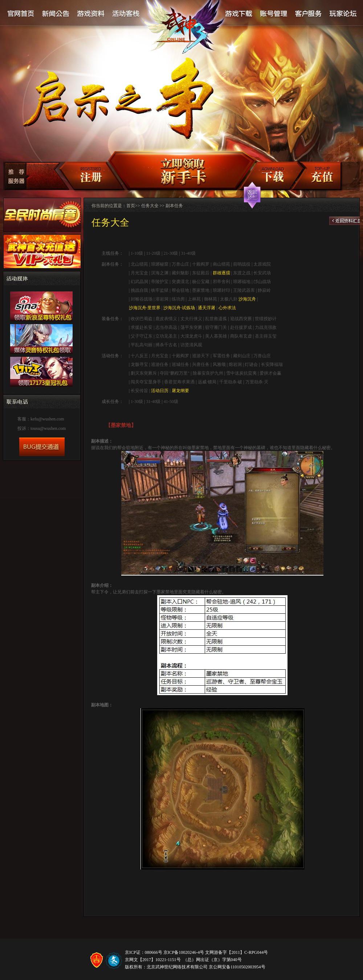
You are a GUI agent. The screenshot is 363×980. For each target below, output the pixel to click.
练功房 (178, 299)
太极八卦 (229, 299)
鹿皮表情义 (166, 319)
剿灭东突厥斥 (144, 373)
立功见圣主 (166, 336)
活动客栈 (126, 14)
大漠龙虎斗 (191, 336)
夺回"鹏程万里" (175, 373)
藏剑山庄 (242, 356)
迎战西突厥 (241, 319)
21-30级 (171, 253)
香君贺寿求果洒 (179, 382)
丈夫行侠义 (191, 319)
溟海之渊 (160, 273)
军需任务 (221, 356)
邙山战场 (262, 282)
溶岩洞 (162, 299)
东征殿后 (201, 273)
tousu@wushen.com (48, 428)
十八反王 (139, 356)
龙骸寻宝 (139, 364)
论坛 (343, 14)
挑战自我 (139, 290)
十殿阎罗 (201, 264)
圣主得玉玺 (266, 336)
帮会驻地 (180, 290)
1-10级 (136, 253)
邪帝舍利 (221, 282)
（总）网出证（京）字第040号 (212, 960)
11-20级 (153, 253)
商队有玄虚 (241, 336)
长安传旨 (139, 391)
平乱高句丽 (142, 345)
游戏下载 (238, 14)
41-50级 (171, 402)
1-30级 (137, 402)
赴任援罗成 (241, 327)
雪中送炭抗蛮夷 (241, 373)
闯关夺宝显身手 (146, 382)
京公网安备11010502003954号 (237, 967)
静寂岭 (264, 290)
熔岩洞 (235, 364)
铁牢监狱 (160, 290)
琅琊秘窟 (160, 264)
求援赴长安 (142, 327)
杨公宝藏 (201, 282)
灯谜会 (251, 364)
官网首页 (21, 14)
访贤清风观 (191, 345)
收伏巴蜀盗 (142, 319)
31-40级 (188, 253)
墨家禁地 (201, 290)
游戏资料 (91, 14)
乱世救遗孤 (216, 319)
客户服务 (308, 14)
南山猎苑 (221, 264)
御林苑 (211, 299)
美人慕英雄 (216, 336)
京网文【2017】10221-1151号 (153, 960)
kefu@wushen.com (47, 419)
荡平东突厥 (191, 327)
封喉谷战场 (142, 299)
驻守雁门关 (216, 327)
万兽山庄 (180, 264)
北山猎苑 (139, 264)
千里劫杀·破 (231, 382)
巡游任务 (160, 364)
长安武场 (262, 273)
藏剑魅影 (180, 273)
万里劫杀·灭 (257, 382)
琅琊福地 (242, 282)
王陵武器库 (244, 290)
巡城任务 (180, 364)
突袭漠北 (180, 282)
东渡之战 (242, 273)
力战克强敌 (266, 327)
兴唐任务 (201, 364)
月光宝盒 (139, 273)
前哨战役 (242, 264)
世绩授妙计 (266, 319)
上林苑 (194, 299)
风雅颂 (219, 364)
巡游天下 (201, 356)
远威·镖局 (207, 382)
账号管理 (273, 14)
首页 (131, 206)
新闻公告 (56, 14)
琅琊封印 (221, 290)
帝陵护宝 (160, 282)
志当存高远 (166, 327)
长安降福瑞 (272, 364)
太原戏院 (262, 264)
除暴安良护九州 (208, 373)
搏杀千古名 (166, 345)
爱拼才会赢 (270, 373)
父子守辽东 (142, 336)
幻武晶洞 (139, 282)
